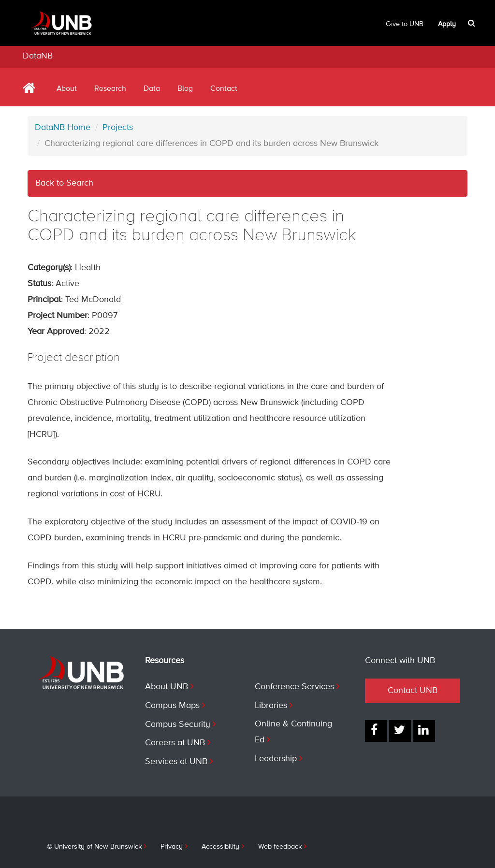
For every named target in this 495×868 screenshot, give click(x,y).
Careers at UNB (175, 743)
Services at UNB (176, 762)
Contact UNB (413, 691)
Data (152, 89)
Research (110, 89)
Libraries (271, 706)
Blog (185, 89)
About (67, 89)
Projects (118, 128)
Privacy (172, 847)
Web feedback (280, 847)
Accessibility (220, 847)
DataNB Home (63, 128)
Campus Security (178, 724)
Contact (224, 89)
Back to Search (64, 183)
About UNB (167, 687)
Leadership (276, 759)
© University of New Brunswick (94, 847)
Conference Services (294, 687)
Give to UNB (405, 24)
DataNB (38, 56)
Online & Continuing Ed (293, 732)
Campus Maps (172, 706)
